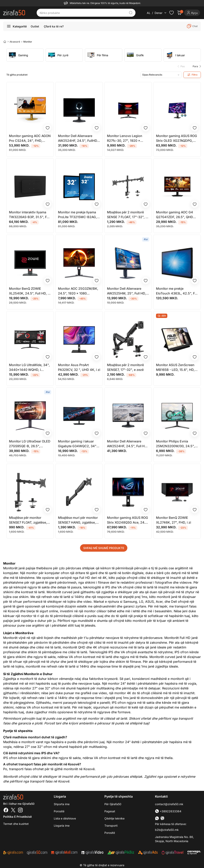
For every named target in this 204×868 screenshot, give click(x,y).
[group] (25, 55)
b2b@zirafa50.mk (167, 830)
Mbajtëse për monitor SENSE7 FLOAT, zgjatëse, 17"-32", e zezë (28, 520)
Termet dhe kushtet (16, 824)
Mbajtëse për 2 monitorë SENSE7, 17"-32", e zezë (125, 367)
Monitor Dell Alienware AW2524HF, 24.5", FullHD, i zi (79, 138)
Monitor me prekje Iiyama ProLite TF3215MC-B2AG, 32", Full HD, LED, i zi (77, 215)
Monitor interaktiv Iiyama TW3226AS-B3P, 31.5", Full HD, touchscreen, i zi (30, 215)
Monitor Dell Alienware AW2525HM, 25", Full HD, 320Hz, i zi (127, 291)
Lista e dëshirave (65, 818)
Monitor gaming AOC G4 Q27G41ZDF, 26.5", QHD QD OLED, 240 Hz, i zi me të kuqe (177, 215)
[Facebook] (6, 811)
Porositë (59, 811)
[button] (196, 66)
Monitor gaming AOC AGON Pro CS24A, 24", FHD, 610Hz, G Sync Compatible (30, 138)
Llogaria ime (62, 826)
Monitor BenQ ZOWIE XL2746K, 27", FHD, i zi (174, 520)
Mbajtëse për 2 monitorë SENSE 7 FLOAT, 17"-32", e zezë (127, 215)
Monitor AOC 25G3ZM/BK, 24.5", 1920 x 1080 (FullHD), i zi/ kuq (78, 291)
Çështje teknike (114, 818)
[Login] (192, 13)
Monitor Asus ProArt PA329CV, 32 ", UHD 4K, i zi (79, 367)
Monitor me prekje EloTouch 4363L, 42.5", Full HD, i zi (177, 291)
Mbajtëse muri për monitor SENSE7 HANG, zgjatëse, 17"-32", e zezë (78, 520)
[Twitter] (13, 811)
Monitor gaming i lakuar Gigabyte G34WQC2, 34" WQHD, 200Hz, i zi (77, 444)
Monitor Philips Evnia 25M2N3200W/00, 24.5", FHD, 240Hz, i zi (175, 444)
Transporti (111, 826)
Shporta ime (62, 804)
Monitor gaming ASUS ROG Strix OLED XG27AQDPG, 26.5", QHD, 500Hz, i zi (177, 138)
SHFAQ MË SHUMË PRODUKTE (104, 548)
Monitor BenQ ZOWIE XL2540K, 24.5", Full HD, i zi (29, 291)
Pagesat (110, 811)
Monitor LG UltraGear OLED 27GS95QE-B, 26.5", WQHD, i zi (30, 444)
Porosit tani (53, 723)
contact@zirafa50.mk (169, 804)
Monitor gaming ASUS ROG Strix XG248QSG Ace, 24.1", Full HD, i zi (128, 520)
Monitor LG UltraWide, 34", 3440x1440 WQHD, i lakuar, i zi (29, 367)
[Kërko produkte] (83, 13)
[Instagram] (20, 811)
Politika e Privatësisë (17, 817)
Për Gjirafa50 (113, 804)
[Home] (5, 42)
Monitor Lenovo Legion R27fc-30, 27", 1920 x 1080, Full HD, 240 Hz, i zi (126, 138)
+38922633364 (168, 811)
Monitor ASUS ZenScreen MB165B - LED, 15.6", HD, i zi (176, 367)
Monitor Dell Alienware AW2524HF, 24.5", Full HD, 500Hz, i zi (127, 444)
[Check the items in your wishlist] (172, 13)
